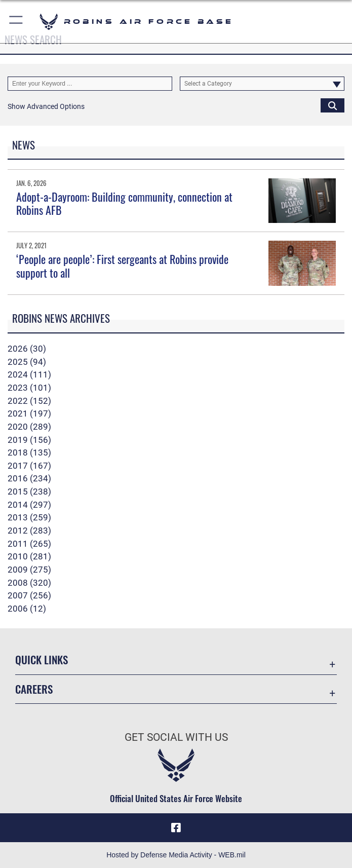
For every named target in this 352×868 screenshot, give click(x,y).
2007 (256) (29, 595)
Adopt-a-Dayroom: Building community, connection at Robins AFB (124, 203)
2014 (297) (29, 505)
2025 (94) (27, 362)
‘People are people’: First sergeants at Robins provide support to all (122, 266)
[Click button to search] (333, 105)
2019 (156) (29, 440)
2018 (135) (29, 452)
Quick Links (42, 660)
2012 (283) (29, 531)
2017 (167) (29, 466)
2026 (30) (27, 349)
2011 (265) (29, 544)
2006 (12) (27, 609)
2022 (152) (29, 401)
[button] (16, 22)
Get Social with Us (176, 737)
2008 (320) (29, 583)
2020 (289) (29, 427)
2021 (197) (29, 413)
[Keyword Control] (90, 83)
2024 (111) (29, 374)
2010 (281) (29, 556)
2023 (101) (29, 388)
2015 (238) (29, 492)
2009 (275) (29, 570)
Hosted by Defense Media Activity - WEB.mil (176, 855)
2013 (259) (29, 517)
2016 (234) (29, 478)
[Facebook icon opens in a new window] (176, 827)
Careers (34, 689)
